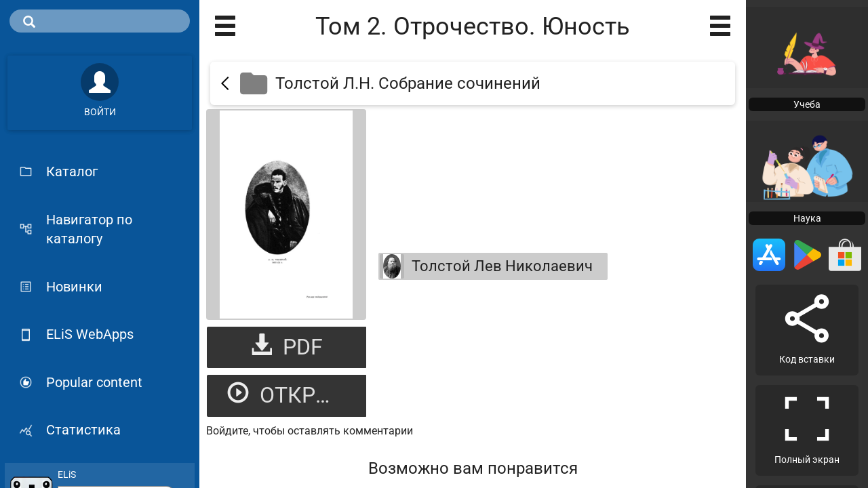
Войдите (227, 431)
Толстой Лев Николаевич (486, 266)
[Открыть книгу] (286, 215)
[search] (100, 21)
